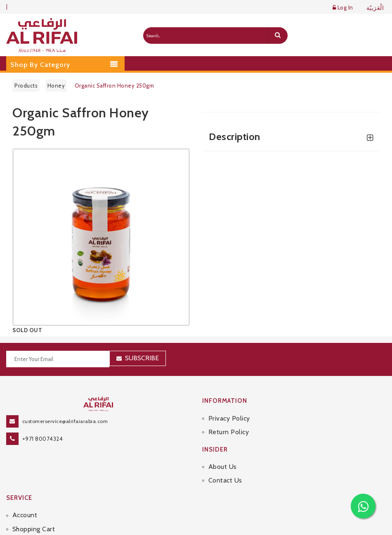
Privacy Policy (229, 418)
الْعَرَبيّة (375, 8)
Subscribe (142, 358)
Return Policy (229, 432)
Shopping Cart (34, 529)
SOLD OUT (27, 330)
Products (26, 86)
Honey (56, 86)
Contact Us (225, 480)
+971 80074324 (43, 439)
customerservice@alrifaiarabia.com (65, 421)
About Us (223, 467)
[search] (278, 36)
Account (25, 515)
